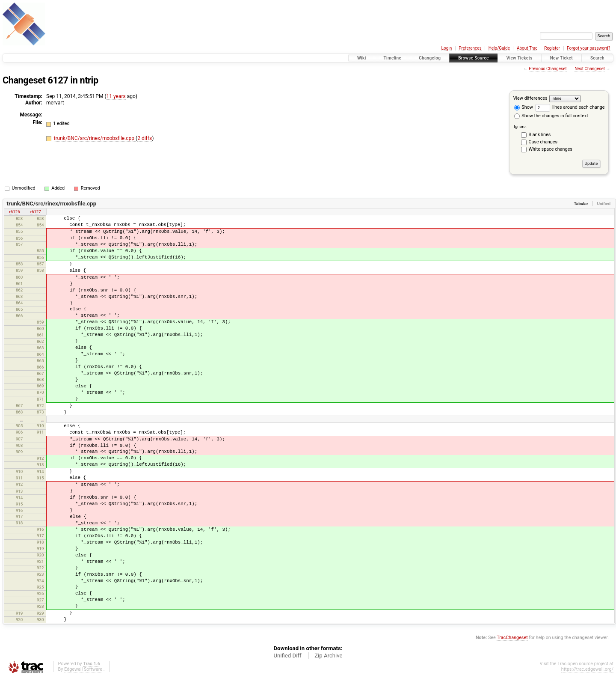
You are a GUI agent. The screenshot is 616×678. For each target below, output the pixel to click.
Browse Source (474, 58)
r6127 (36, 212)
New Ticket (561, 58)
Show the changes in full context (551, 116)
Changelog (430, 58)
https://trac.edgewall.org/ (587, 669)
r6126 (15, 212)
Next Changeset (590, 69)
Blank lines (540, 135)
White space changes (551, 149)
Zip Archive (328, 656)
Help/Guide (499, 48)
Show (524, 107)
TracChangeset (512, 638)
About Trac (527, 48)
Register (552, 48)
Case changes (543, 142)
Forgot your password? (589, 48)
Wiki (362, 58)
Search (597, 58)
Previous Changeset (548, 69)
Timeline (393, 58)
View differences (530, 98)
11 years (116, 96)
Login (447, 48)
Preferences (470, 48)
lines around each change (570, 107)
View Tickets (520, 58)
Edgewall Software (83, 669)
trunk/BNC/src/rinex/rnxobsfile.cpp (95, 138)
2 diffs (145, 138)
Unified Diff (287, 656)
